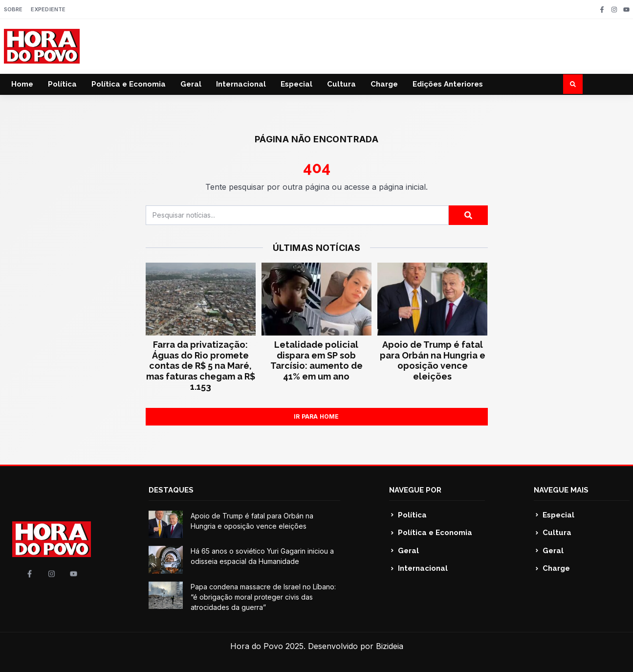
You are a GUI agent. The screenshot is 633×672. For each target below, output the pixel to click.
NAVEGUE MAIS (561, 490)
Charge (384, 84)
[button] (573, 84)
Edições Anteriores (448, 84)
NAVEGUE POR (415, 490)
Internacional (241, 84)
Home (22, 84)
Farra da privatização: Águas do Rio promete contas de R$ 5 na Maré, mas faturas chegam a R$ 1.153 (201, 366)
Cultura (341, 84)
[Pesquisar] (468, 215)
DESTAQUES (171, 490)
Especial (296, 84)
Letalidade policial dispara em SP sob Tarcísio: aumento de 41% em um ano (316, 360)
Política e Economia (129, 84)
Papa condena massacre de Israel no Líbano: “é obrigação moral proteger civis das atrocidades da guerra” (263, 597)
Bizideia (390, 646)
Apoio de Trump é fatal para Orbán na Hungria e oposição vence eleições (433, 360)
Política (62, 84)
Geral (191, 84)
